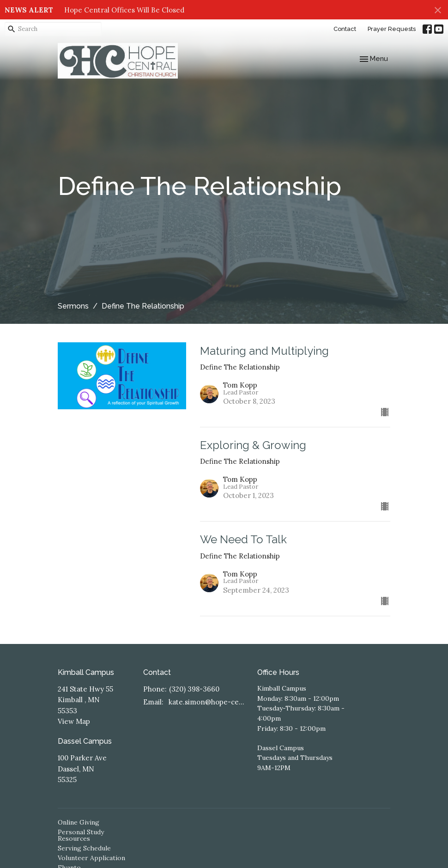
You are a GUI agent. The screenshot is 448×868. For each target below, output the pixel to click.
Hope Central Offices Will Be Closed (124, 10)
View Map (74, 721)
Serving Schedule (84, 848)
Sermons (73, 306)
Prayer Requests (392, 29)
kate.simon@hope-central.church (208, 702)
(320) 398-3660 (194, 689)
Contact (345, 29)
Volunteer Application (91, 858)
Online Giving (79, 822)
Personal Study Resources (81, 835)
